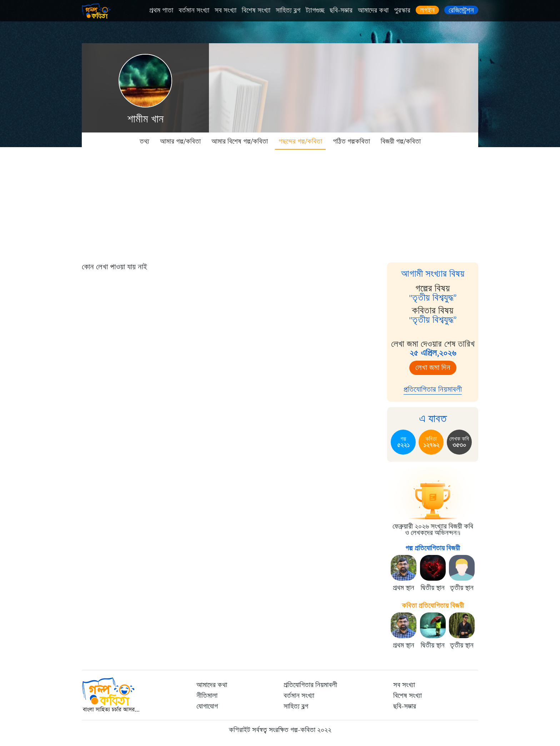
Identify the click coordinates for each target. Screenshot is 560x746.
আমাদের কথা (373, 10)
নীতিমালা (207, 696)
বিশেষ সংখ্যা (256, 10)
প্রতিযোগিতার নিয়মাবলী (433, 389)
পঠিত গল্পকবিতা (351, 141)
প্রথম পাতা (161, 10)
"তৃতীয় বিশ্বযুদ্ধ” (433, 298)
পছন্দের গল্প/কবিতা (300, 141)
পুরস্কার (402, 10)
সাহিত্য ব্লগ (288, 10)
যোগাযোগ (207, 706)
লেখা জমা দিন (433, 368)
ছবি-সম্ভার (341, 10)
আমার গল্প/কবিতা (180, 141)
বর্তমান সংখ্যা (194, 10)
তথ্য (144, 141)
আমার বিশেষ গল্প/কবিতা (240, 141)
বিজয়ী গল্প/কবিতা (401, 141)
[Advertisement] (280, 204)
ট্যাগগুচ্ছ (315, 10)
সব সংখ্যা (226, 10)
